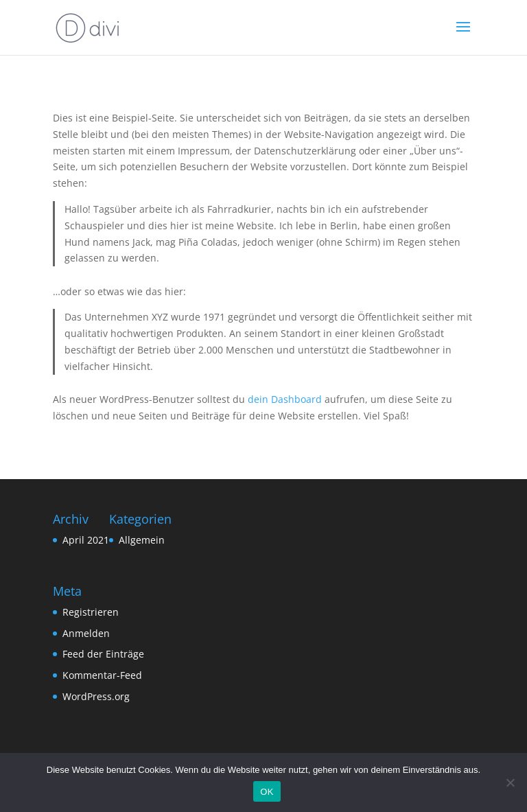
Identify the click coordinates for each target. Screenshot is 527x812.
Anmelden (86, 633)
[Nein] (510, 782)
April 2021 (86, 540)
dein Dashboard (285, 399)
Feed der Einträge (103, 654)
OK (267, 792)
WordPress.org (96, 696)
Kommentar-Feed (102, 675)
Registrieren (91, 612)
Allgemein (142, 540)
